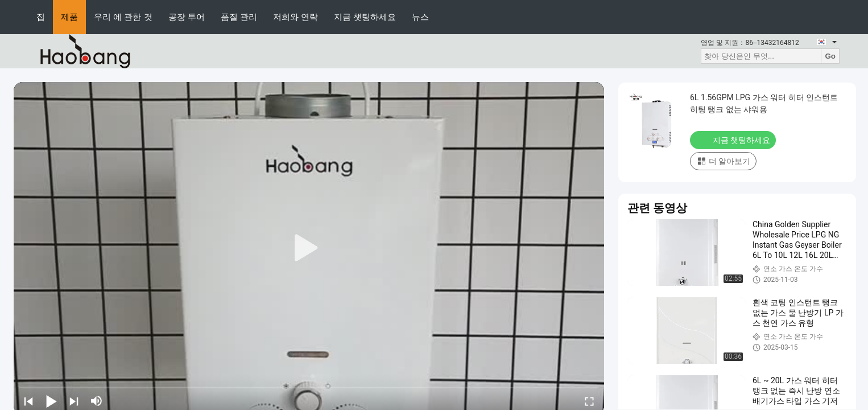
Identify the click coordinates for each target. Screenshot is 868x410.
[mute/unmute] (97, 401)
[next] (74, 401)
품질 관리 (239, 17)
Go (830, 56)
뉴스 (420, 17)
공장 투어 (187, 17)
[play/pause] (51, 401)
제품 (69, 17)
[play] (309, 248)
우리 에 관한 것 (123, 17)
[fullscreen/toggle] (589, 401)
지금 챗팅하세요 (365, 17)
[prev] (28, 401)
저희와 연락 (295, 17)
